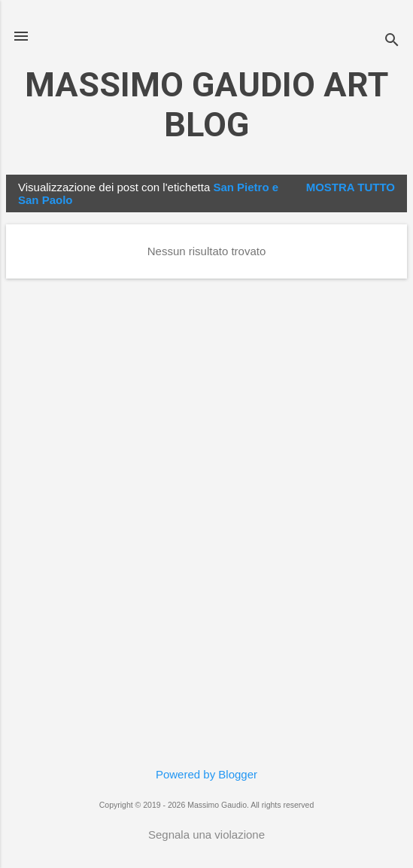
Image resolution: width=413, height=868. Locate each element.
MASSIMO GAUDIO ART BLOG (206, 105)
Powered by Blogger (206, 774)
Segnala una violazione (206, 834)
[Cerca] (392, 41)
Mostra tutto (351, 187)
